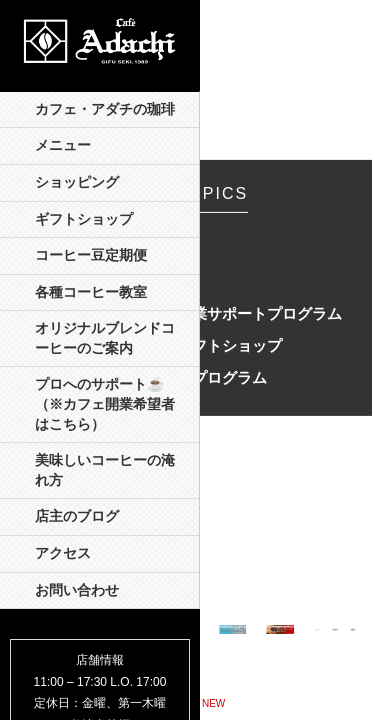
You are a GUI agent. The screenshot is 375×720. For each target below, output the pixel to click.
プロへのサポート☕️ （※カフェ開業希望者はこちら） (106, 404)
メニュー (63, 145)
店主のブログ (77, 516)
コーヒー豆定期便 (91, 255)
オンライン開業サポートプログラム (222, 313)
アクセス (63, 553)
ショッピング (77, 182)
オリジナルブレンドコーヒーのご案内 (105, 338)
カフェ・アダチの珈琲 (105, 109)
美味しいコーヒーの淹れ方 (105, 470)
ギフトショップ (84, 219)
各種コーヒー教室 (91, 292)
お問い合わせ (77, 590)
